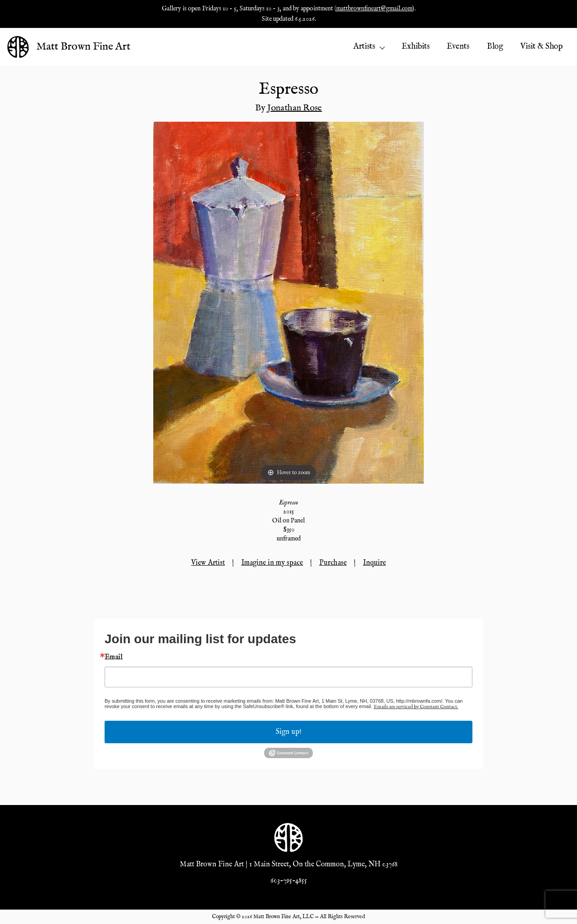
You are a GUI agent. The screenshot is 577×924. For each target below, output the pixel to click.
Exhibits (416, 47)
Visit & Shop (541, 47)
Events (458, 47)
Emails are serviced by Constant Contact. (416, 707)
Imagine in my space (272, 563)
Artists (369, 47)
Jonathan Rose (295, 108)
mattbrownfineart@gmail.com (374, 9)
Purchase (333, 563)
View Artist (208, 563)
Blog (495, 47)
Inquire (374, 563)
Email (114, 658)
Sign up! (289, 732)
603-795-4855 (289, 881)
